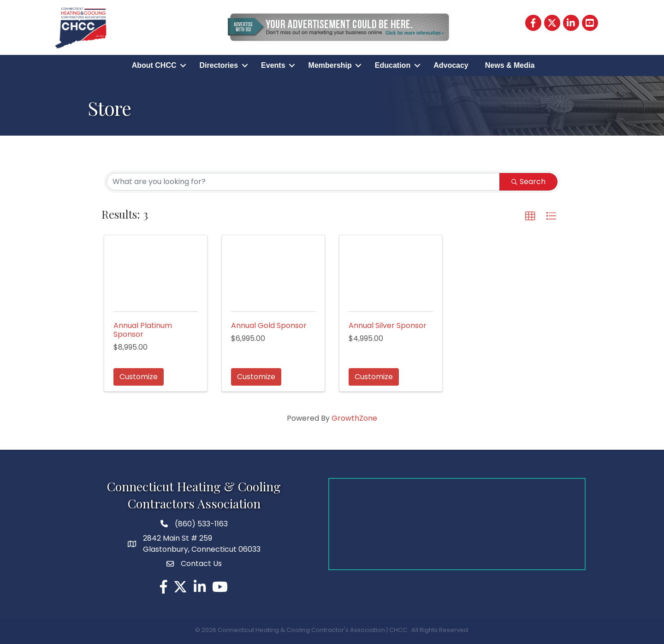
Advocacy (451, 65)
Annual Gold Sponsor (269, 325)
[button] (530, 216)
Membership (330, 65)
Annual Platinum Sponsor (143, 330)
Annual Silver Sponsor (388, 325)
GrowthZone (354, 418)
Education (393, 65)
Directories (219, 65)
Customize (139, 377)
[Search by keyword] (303, 182)
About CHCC (154, 65)
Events (273, 65)
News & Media (510, 65)
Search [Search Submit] (528, 182)
